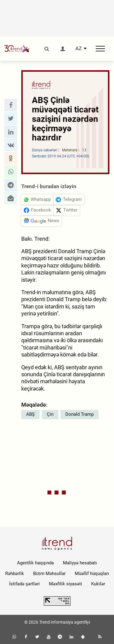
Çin (50, 414)
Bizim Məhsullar (49, 573)
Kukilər (98, 584)
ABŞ (30, 414)
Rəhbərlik (15, 573)
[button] (11, 105)
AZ (79, 49)
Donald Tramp (79, 414)
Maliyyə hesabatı (80, 563)
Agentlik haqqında (35, 563)
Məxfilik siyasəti (66, 584)
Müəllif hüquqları (92, 573)
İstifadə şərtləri (24, 584)
